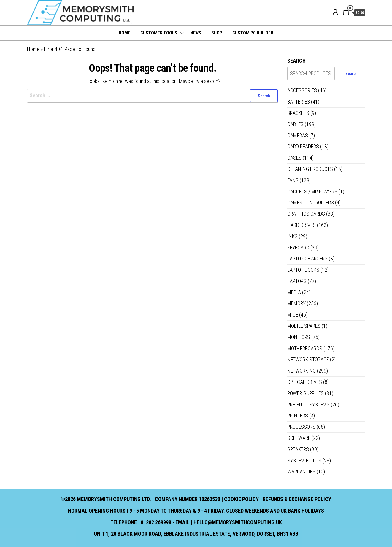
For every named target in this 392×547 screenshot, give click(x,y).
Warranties (301, 472)
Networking (301, 371)
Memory (296, 303)
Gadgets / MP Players (312, 191)
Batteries (299, 102)
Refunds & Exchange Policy (297, 499)
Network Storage (308, 359)
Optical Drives (305, 382)
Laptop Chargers (307, 259)
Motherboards (305, 348)
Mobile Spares (304, 326)
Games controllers (311, 202)
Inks (292, 236)
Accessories (302, 90)
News (196, 33)
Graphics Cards (306, 214)
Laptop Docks (303, 270)
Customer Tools (159, 33)
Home (124, 33)
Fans (293, 180)
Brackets (298, 113)
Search (296, 61)
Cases (294, 158)
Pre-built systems (308, 404)
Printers (298, 415)
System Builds (304, 461)
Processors (301, 427)
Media (294, 292)
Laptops (297, 281)
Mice (293, 315)
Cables (295, 124)
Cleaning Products (310, 169)
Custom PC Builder (253, 33)
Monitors (299, 337)
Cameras (298, 135)
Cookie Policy (241, 499)
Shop (217, 33)
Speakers (298, 449)
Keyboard (298, 248)
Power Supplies (305, 393)
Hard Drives (301, 225)
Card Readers (303, 146)
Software (299, 438)
